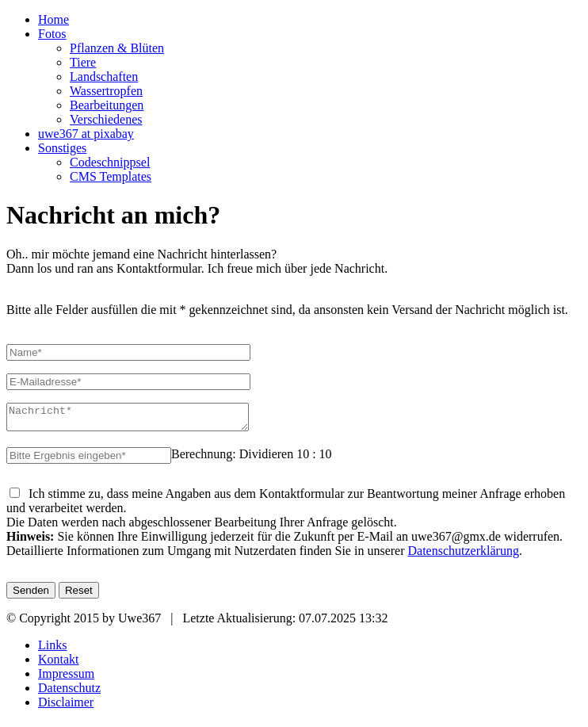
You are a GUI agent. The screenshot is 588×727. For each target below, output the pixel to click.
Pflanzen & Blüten (117, 48)
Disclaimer (66, 707)
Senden (31, 595)
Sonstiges (62, 148)
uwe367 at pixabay (86, 134)
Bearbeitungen (107, 105)
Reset (79, 595)
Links (52, 650)
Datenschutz (69, 693)
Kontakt (59, 664)
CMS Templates (111, 176)
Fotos (52, 34)
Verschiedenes (106, 119)
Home (53, 19)
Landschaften (104, 77)
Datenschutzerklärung (464, 555)
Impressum (66, 678)
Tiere (83, 62)
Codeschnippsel (110, 162)
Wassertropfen (106, 91)
